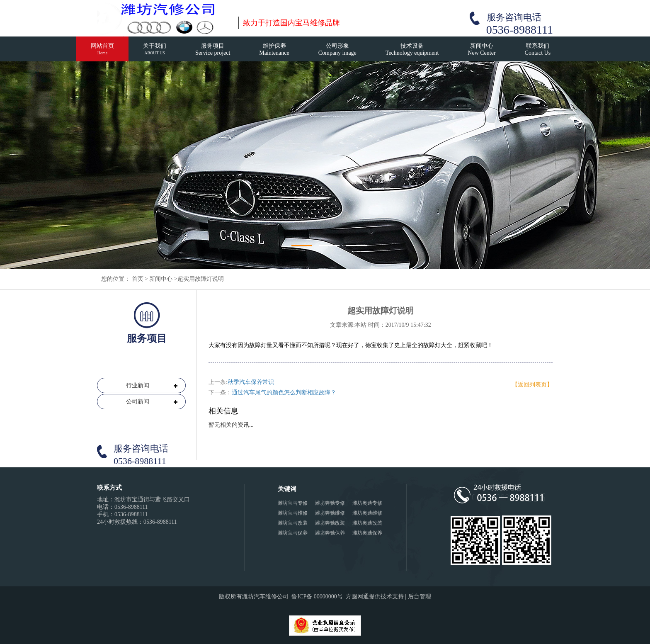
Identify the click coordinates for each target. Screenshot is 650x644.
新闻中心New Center (481, 49)
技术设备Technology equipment (412, 49)
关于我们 (155, 52)
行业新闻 (138, 385)
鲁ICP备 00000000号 (317, 597)
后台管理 (420, 597)
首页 (138, 279)
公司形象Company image (337, 49)
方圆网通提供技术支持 (375, 597)
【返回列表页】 (532, 385)
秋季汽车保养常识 (251, 382)
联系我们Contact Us (538, 49)
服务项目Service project (213, 49)
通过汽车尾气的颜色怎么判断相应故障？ (284, 392)
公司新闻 (138, 402)
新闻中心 (161, 279)
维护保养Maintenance (274, 49)
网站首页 (102, 52)
